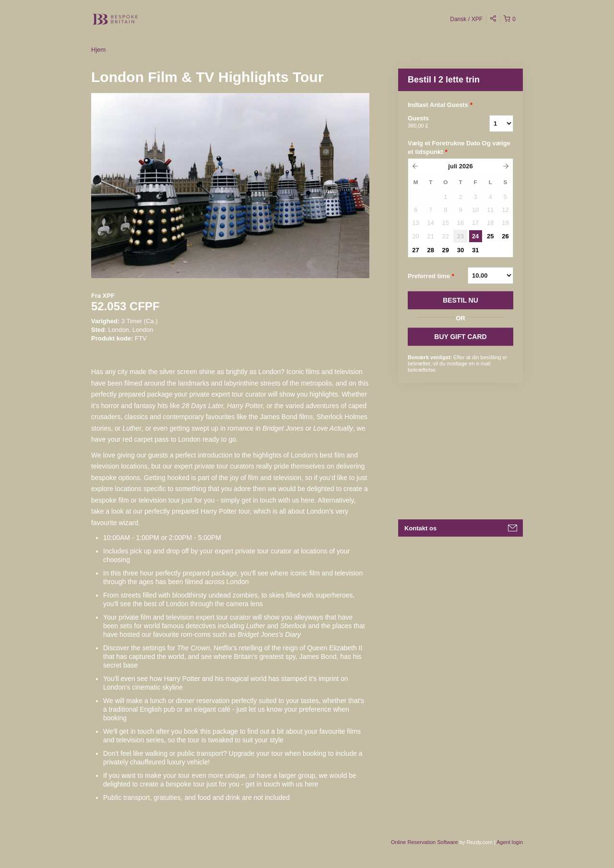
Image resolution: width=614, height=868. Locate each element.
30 (460, 250)
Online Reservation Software (425, 842)
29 (446, 250)
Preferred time (431, 276)
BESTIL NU (460, 300)
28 (430, 250)
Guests (437, 122)
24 (475, 236)
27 (415, 250)
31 (475, 250)
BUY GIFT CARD (460, 337)
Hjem (98, 50)
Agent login (510, 842)
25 (490, 236)
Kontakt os (420, 528)
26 (505, 236)
